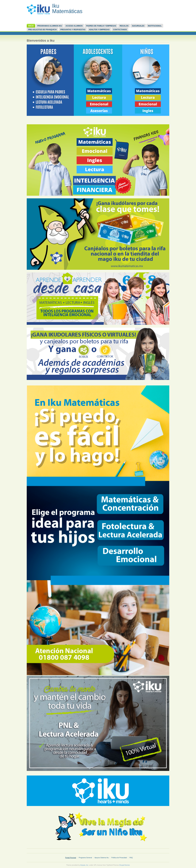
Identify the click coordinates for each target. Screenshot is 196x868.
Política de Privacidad (119, 858)
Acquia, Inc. (84, 865)
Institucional (155, 26)
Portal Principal (71, 858)
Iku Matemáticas (67, 9)
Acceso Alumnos (74, 26)
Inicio (31, 26)
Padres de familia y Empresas (101, 26)
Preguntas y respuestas (73, 30)
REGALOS (124, 26)
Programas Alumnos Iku (50, 26)
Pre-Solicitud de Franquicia (42, 30)
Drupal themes (125, 865)
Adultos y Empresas (99, 30)
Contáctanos (120, 30)
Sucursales (138, 26)
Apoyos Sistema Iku (102, 858)
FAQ (131, 858)
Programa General (85, 858)
